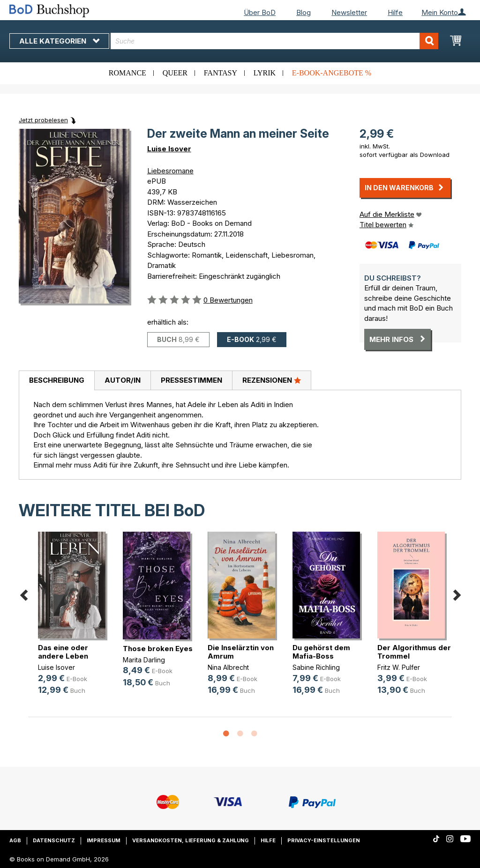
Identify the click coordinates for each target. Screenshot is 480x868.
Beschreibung (57, 380)
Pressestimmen (191, 380)
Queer (175, 73)
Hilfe (395, 12)
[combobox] (274, 41)
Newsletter (349, 12)
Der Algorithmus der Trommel (414, 652)
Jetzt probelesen (43, 120)
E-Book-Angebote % (332, 73)
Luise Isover (169, 149)
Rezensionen (272, 380)
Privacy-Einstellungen (324, 840)
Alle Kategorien (59, 41)
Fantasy (221, 73)
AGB (15, 840)
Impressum (104, 840)
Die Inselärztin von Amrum (241, 652)
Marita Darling (144, 660)
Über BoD (260, 12)
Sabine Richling (316, 667)
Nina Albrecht (228, 667)
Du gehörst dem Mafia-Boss (321, 652)
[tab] (56, 381)
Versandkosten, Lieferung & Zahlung (191, 840)
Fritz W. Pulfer (399, 667)
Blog (304, 12)
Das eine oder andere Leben (63, 652)
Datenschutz (54, 840)
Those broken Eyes (158, 649)
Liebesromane (170, 171)
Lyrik (265, 73)
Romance (127, 73)
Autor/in (123, 380)
